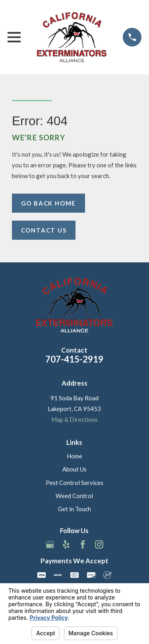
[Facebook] (83, 544)
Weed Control (74, 496)
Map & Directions (74, 419)
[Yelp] (66, 544)
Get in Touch (74, 509)
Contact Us (44, 230)
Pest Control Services (74, 483)
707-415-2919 (74, 359)
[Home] (72, 37)
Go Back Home (49, 203)
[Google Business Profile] (50, 544)
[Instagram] (99, 544)
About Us (74, 469)
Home (74, 456)
